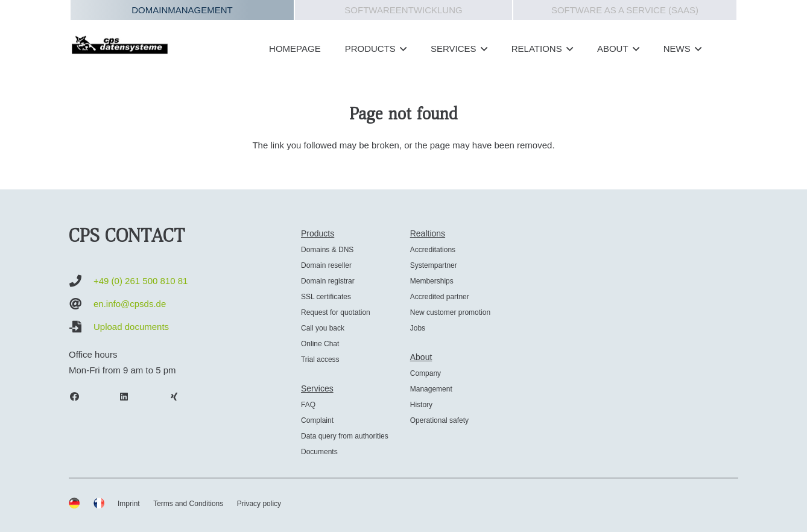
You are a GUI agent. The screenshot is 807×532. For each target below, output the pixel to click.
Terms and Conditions (188, 504)
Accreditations (433, 250)
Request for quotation (336, 312)
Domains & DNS (327, 250)
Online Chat (320, 344)
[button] (401, 49)
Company (426, 373)
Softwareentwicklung (403, 10)
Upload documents (131, 327)
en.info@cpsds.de (130, 304)
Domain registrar (328, 281)
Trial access (320, 359)
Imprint (129, 504)
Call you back (323, 328)
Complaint (317, 420)
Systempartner (434, 265)
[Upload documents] (81, 327)
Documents (319, 452)
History (421, 405)
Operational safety (439, 420)
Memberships (432, 281)
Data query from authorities (345, 436)
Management (431, 389)
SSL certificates (326, 297)
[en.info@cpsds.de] (81, 304)
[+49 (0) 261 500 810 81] (81, 281)
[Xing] (180, 397)
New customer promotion (450, 312)
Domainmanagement (182, 10)
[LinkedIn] (130, 397)
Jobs (418, 328)
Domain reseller (326, 265)
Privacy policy (259, 504)
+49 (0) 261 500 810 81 (141, 281)
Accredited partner (440, 297)
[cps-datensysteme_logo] (120, 45)
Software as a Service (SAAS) (625, 10)
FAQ (308, 405)
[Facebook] (80, 397)
